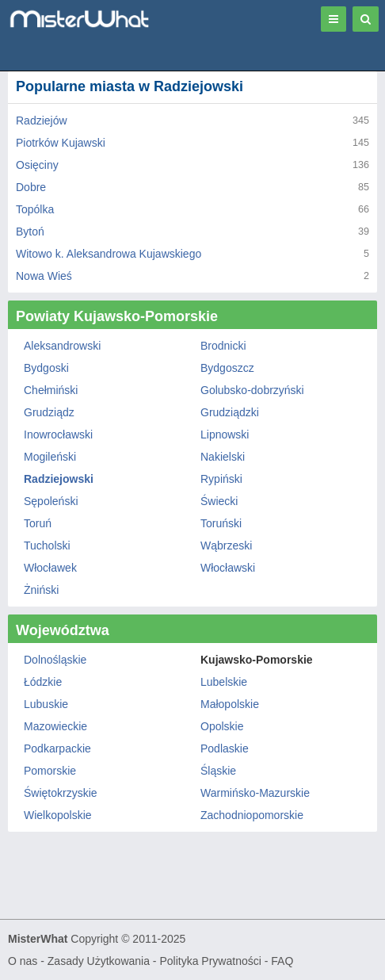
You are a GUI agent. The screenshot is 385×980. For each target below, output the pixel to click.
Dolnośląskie (55, 660)
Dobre (31, 187)
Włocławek (50, 568)
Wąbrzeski (226, 546)
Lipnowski (225, 434)
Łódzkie (43, 682)
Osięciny (37, 165)
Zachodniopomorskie (252, 815)
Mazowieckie (55, 726)
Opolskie (222, 726)
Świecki (219, 501)
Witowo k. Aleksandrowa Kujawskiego (109, 254)
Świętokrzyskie (61, 793)
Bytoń (30, 232)
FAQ (282, 961)
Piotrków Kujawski (61, 143)
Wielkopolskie (58, 815)
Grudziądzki (230, 412)
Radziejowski (59, 479)
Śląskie (218, 771)
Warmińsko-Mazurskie (255, 793)
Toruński (221, 523)
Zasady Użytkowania (99, 961)
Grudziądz (49, 412)
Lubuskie (46, 704)
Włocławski (228, 568)
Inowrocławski (58, 434)
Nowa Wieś (44, 276)
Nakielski (223, 457)
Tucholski (47, 546)
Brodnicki (223, 346)
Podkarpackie (57, 748)
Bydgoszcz (227, 368)
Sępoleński (51, 501)
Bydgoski (46, 368)
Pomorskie (50, 771)
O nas (23, 961)
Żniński (41, 590)
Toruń (38, 523)
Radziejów (42, 121)
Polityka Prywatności (210, 961)
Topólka (35, 209)
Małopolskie (230, 704)
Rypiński (221, 479)
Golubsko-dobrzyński (252, 390)
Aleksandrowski (62, 346)
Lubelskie (224, 682)
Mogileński (50, 457)
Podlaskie (225, 748)
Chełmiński (51, 390)
